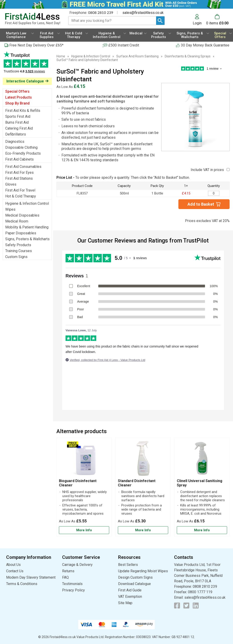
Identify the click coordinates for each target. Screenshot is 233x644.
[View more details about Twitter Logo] (186, 606)
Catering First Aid (19, 128)
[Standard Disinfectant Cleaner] (143, 487)
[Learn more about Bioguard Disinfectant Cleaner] (84, 530)
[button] (199, 20)
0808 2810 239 (101, 12)
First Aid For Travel (20, 190)
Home (61, 56)
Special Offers (17, 91)
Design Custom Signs (135, 577)
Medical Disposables (22, 215)
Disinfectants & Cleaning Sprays (188, 56)
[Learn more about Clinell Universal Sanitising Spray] (202, 530)
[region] (84, 459)
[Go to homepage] (33, 19)
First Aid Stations (19, 178)
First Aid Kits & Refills (23, 111)
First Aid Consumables (23, 167)
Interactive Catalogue (25, 81)
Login (197, 23)
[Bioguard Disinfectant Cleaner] (84, 487)
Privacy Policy (73, 590)
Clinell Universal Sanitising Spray (200, 483)
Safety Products (18, 245)
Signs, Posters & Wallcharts (27, 239)
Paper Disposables (21, 233)
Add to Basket (201, 204)
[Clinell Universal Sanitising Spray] (202, 487)
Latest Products (19, 97)
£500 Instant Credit (124, 45)
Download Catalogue (134, 584)
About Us (13, 565)
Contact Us (15, 571)
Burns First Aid (17, 122)
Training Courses (19, 251)
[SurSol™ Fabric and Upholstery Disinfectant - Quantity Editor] (214, 193)
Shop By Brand (17, 103)
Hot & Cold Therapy (21, 196)
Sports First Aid (18, 116)
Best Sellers (128, 565)
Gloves (11, 184)
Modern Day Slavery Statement (31, 577)
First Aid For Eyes (19, 172)
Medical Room (17, 221)
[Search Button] (160, 21)
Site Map (125, 603)
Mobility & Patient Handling (27, 227)
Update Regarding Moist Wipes (143, 571)
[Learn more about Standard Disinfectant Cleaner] (143, 530)
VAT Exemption (130, 597)
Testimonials (27, 65)
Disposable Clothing (21, 147)
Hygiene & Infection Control (27, 203)
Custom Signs (16, 257)
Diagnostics (15, 142)
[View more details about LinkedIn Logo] (196, 606)
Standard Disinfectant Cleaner (137, 483)
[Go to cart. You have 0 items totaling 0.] (217, 20)
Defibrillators (16, 134)
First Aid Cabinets (19, 159)
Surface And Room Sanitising (137, 56)
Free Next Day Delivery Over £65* (36, 45)
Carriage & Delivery (77, 565)
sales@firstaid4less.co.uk (143, 13)
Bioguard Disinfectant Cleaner (78, 483)
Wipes (10, 209)
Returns (68, 571)
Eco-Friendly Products (23, 153)
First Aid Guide (130, 590)
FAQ (65, 577)
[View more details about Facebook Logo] (177, 606)
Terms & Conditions (22, 584)
